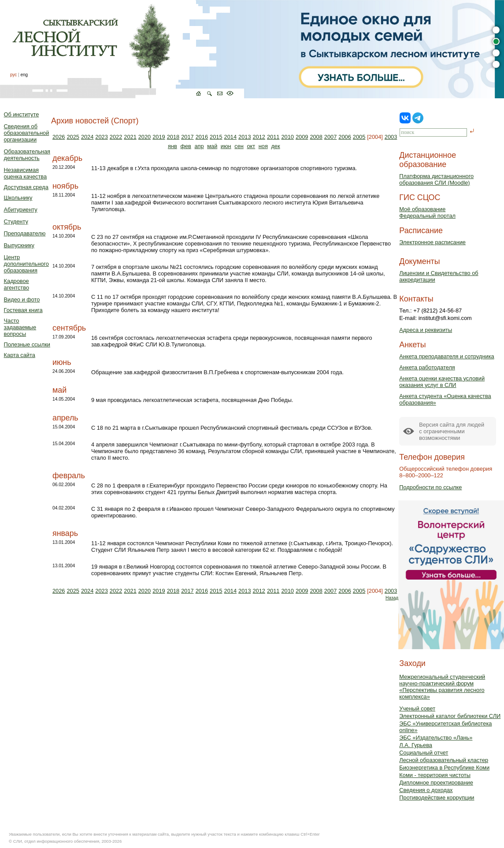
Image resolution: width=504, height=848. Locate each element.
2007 (330, 137)
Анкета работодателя (427, 367)
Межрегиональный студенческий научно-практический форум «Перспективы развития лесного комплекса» (442, 687)
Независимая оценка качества (26, 173)
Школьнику (18, 198)
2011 (273, 137)
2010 (287, 137)
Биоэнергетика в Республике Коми (444, 768)
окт (251, 146)
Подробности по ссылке (430, 487)
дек (275, 146)
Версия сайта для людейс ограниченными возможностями (452, 431)
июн (226, 146)
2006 (345, 137)
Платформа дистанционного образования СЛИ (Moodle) (436, 179)
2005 (359, 137)
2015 (216, 137)
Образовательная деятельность (27, 155)
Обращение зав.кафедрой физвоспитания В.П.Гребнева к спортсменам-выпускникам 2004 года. (217, 372)
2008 (316, 137)
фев (185, 146)
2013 (245, 137)
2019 (159, 137)
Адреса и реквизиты (426, 330)
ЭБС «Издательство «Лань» (436, 738)
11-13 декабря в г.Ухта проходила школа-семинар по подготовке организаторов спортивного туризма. (224, 168)
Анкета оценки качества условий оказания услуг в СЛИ (442, 382)
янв (172, 146)
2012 (259, 137)
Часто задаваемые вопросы (20, 327)
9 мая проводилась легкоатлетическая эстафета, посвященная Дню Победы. (192, 400)
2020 (145, 137)
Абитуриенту (21, 210)
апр (199, 146)
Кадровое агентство (17, 284)
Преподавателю (25, 233)
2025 (73, 137)
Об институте (22, 114)
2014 (230, 137)
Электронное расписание (432, 242)
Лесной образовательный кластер (444, 760)
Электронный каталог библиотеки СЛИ (450, 716)
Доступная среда (26, 187)
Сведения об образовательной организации (27, 133)
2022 (116, 137)
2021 (130, 137)
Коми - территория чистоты (435, 775)
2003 (391, 137)
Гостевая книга (23, 310)
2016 (202, 137)
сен (239, 146)
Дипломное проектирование (436, 783)
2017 (187, 137)
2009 (302, 137)
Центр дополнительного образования (26, 264)
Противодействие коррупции (437, 798)
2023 (101, 137)
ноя (263, 146)
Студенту (16, 221)
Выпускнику (19, 245)
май (212, 146)
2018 (173, 137)
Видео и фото (22, 299)
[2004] (375, 137)
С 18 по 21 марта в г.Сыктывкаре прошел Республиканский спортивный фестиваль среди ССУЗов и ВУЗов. (232, 428)
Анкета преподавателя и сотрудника (447, 356)
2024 (87, 137)
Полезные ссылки (27, 344)
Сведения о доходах (426, 790)
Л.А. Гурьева (416, 745)
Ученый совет (417, 709)
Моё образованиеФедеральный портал (427, 212)
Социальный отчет (424, 753)
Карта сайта (20, 355)
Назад (392, 598)
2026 (59, 137)
